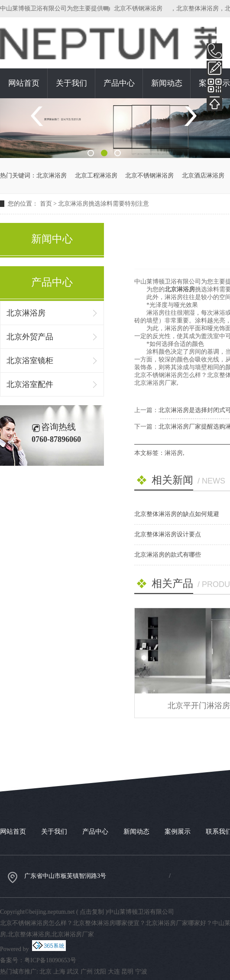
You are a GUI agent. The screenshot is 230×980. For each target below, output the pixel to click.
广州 (87, 972)
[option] (115, 128)
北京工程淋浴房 (96, 176)
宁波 (141, 972)
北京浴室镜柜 (30, 361)
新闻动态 (167, 83)
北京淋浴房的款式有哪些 (168, 555)
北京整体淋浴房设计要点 (168, 534)
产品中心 (119, 83)
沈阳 (100, 972)
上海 (59, 972)
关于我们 (71, 83)
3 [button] (118, 153)
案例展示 (178, 832)
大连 (114, 972)
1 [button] (91, 153)
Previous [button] (40, 116)
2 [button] (104, 153)
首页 (46, 204)
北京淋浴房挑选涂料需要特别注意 (104, 204)
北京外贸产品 (30, 337)
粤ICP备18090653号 (50, 960)
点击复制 (92, 912)
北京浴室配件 (30, 384)
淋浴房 (174, 453)
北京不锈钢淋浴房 (138, 8)
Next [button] (190, 116)
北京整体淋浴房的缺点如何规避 (177, 514)
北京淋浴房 (52, 176)
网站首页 (24, 83)
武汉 (73, 972)
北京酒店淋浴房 (203, 176)
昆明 (127, 972)
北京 (45, 972)
